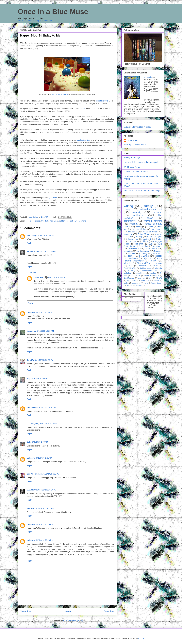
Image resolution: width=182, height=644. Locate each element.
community (130, 221)
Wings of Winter (150, 232)
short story (151, 249)
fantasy (144, 253)
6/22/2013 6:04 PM (48, 490)
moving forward (153, 221)
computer (132, 241)
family (148, 206)
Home (68, 611)
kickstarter (145, 280)
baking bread (146, 268)
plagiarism (139, 285)
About (21, 21)
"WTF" (155, 266)
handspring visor (83, 140)
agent (159, 237)
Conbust (129, 285)
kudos (126, 283)
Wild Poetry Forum (132, 167)
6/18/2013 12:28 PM (45, 331)
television (128, 263)
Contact (29, 21)
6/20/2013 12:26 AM (47, 408)
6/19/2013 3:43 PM (45, 360)
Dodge (159, 239)
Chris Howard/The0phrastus (143, 260)
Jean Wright (32, 235)
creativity (137, 212)
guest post (157, 246)
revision (153, 273)
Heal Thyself (156, 229)
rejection (147, 258)
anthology (128, 273)
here (83, 109)
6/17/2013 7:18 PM (44, 312)
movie (146, 283)
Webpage (48, 21)
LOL (150, 244)
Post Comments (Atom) (73, 621)
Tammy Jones (33, 251)
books (29, 221)
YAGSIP (147, 276)
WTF (131, 266)
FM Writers (144, 256)
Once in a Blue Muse (53, 12)
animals (132, 253)
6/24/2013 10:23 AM (57, 277)
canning (144, 246)
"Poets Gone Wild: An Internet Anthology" (142, 191)
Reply (29, 243)
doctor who (136, 283)
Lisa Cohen (39, 277)
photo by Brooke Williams (60, 94)
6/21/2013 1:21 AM (44, 458)
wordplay (131, 271)
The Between (74, 221)
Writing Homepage (132, 158)
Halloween (134, 249)
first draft (45, 221)
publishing (63, 221)
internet (133, 224)
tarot (150, 278)
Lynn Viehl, (53, 198)
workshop (128, 234)
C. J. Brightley (33, 423)
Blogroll (38, 21)
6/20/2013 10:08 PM (49, 423)
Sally (29, 442)
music (157, 276)
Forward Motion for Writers (136, 172)
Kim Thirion (32, 508)
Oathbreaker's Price (149, 271)
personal (157, 212)
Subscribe (148, 77)
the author (32, 331)
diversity (159, 268)
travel (150, 237)
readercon (133, 258)
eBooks (159, 263)
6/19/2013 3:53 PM (40, 379)
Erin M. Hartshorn (35, 474)
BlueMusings (129, 278)
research (143, 266)
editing (139, 227)
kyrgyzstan (133, 239)
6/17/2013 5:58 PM (48, 251)
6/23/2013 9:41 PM (46, 508)
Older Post (109, 611)
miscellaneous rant (151, 209)
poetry (127, 209)
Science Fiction (139, 229)
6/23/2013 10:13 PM (45, 524)
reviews (159, 234)
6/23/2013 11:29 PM (45, 540)
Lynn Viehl (54, 221)
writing (83, 221)
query (154, 261)
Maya (29, 379)
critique (145, 241)
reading (139, 237)
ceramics (36, 221)
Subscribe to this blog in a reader (139, 127)
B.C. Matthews (33, 490)
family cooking (143, 251)
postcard (147, 239)
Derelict (150, 227)
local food (158, 253)
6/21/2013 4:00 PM (51, 474)
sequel (131, 256)
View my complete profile (135, 144)
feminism (141, 278)
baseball (158, 256)
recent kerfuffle (102, 101)
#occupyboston (157, 283)
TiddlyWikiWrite (130, 268)
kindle (156, 280)
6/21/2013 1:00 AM (40, 442)
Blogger (141, 638)
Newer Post (26, 611)
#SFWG (159, 278)
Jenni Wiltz (32, 360)
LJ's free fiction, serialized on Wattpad (141, 162)
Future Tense (144, 234)
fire (129, 237)
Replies (33, 272)
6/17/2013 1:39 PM (46, 235)
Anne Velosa (32, 408)
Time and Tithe (144, 263)
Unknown (31, 312)
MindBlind (133, 232)
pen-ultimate (141, 273)
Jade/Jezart (136, 276)
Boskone (158, 251)
